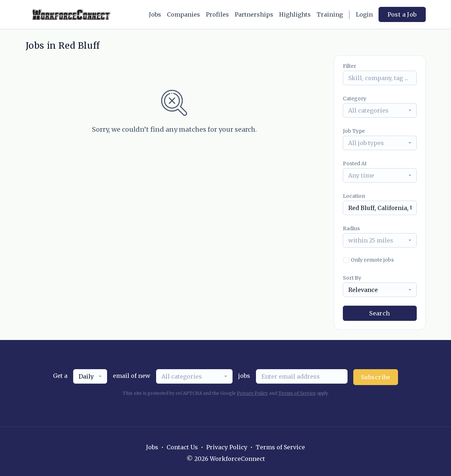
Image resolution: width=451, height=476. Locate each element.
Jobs (155, 14)
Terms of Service (297, 393)
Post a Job (402, 14)
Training (330, 14)
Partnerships (254, 14)
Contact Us (182, 447)
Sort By (352, 278)
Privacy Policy (252, 393)
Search (379, 313)
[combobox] (380, 110)
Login (364, 14)
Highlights (295, 14)
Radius (351, 228)
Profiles (217, 14)
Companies (184, 14)
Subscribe (376, 377)
